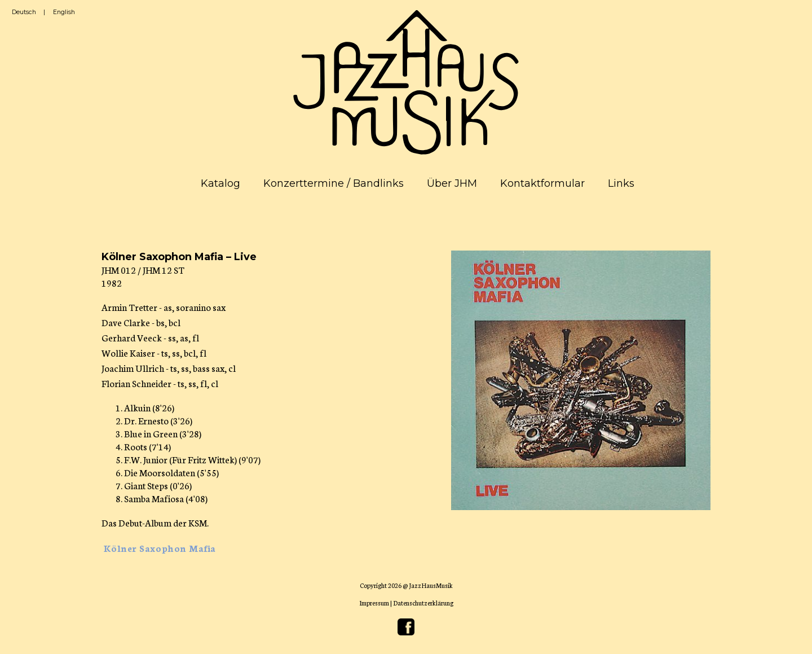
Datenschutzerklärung (423, 603)
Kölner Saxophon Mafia (160, 548)
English (64, 12)
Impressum (374, 603)
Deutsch (24, 12)
